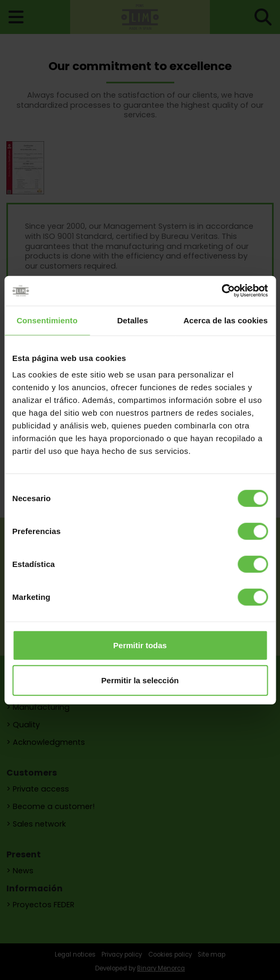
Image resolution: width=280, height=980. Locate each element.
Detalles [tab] (132, 320)
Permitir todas (140, 645)
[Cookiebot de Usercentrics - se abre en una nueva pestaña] (221, 291)
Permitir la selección (140, 680)
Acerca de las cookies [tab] (226, 320)
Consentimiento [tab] (47, 320)
